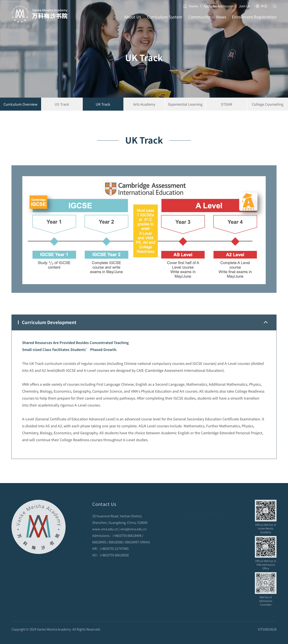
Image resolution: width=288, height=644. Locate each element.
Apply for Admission (218, 6)
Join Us (244, 6)
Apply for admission (198, 533)
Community (199, 21)
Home (191, 6)
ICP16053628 (267, 634)
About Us (133, 21)
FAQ (187, 527)
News (221, 21)
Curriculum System (165, 21)
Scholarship (192, 520)
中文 (261, 6)
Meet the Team (194, 546)
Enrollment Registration (254, 21)
